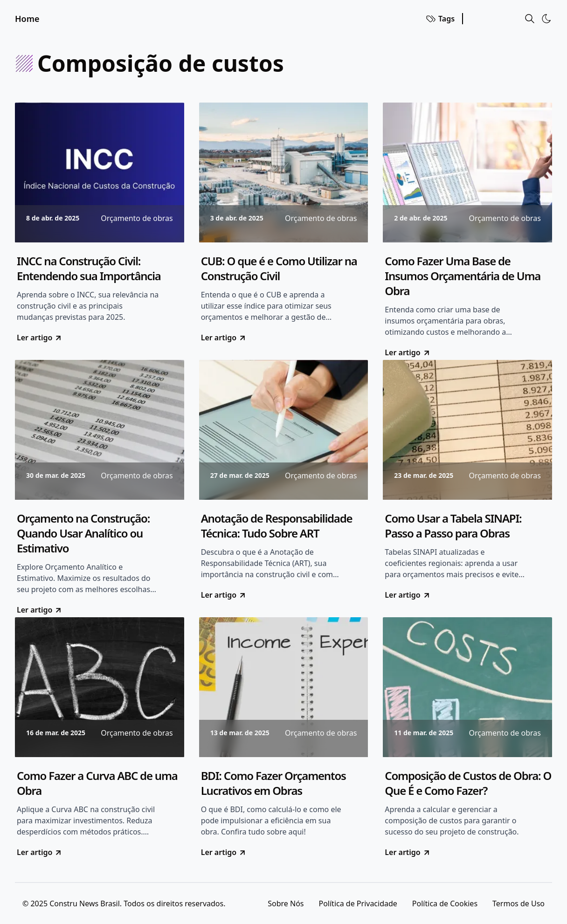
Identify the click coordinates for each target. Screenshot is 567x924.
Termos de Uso (519, 903)
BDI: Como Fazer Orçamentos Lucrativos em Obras (273, 783)
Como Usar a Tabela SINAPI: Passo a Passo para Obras (453, 526)
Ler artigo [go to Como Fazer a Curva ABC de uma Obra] (40, 852)
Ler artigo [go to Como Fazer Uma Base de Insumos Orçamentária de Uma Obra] (408, 352)
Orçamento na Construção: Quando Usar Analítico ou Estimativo (83, 533)
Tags (440, 19)
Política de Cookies (445, 903)
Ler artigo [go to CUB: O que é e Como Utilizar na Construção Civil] (224, 338)
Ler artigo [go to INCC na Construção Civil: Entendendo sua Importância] (40, 338)
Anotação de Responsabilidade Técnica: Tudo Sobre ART (277, 526)
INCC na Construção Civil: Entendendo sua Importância (89, 269)
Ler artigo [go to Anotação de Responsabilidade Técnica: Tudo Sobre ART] (224, 595)
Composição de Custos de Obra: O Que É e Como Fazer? (468, 783)
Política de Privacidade (358, 903)
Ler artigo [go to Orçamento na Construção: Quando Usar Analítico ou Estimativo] (40, 610)
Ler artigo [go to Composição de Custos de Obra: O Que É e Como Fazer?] (408, 852)
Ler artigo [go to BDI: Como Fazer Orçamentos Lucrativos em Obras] (224, 852)
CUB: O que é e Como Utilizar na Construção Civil (279, 269)
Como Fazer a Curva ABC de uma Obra (97, 783)
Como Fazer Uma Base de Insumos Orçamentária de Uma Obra (463, 276)
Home (27, 19)
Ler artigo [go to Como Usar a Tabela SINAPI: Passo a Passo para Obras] (408, 595)
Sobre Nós (286, 903)
